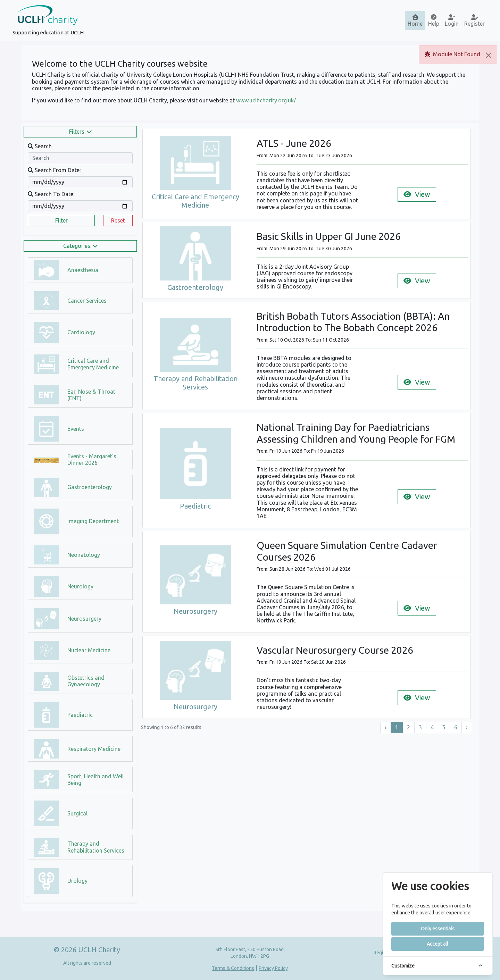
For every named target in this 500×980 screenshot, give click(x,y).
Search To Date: (51, 194)
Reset (118, 220)
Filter (61, 220)
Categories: (80, 246)
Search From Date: (54, 170)
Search (40, 146)
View (417, 194)
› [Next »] (467, 727)
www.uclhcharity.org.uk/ (266, 100)
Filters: (80, 132)
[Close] (489, 55)
